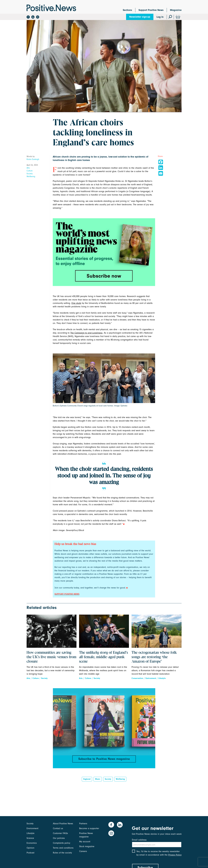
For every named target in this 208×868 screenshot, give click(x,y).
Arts (28, 168)
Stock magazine (87, 846)
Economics (32, 843)
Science (30, 838)
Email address (139, 840)
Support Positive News (151, 10)
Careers (83, 851)
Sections (127, 10)
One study (76, 303)
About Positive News (63, 824)
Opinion (30, 848)
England (87, 779)
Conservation (137, 678)
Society (30, 174)
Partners (83, 824)
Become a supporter (89, 828)
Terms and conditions (63, 848)
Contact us (58, 828)
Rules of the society (62, 853)
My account (85, 842)
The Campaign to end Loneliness (86, 333)
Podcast (30, 853)
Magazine (176, 10)
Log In (160, 17)
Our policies (59, 838)
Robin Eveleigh (33, 159)
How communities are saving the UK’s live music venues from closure (51, 657)
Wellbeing (31, 176)
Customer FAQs (60, 833)
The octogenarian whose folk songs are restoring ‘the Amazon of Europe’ (154, 657)
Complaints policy (62, 843)
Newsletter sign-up (140, 17)
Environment (151, 678)
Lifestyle (162, 678)
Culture (30, 171)
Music (98, 779)
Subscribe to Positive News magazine (104, 759)
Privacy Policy (175, 855)
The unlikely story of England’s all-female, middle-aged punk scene (103, 657)
